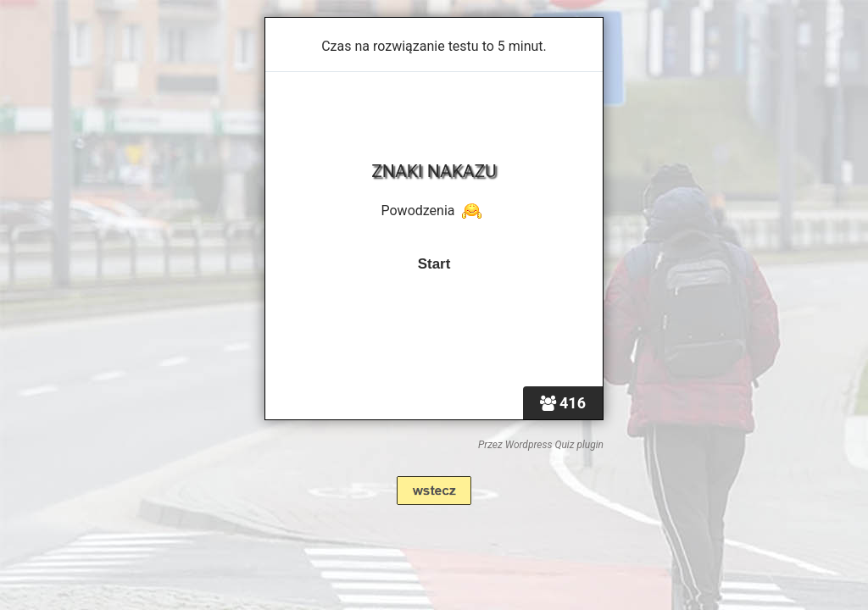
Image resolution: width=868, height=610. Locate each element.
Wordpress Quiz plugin (554, 445)
